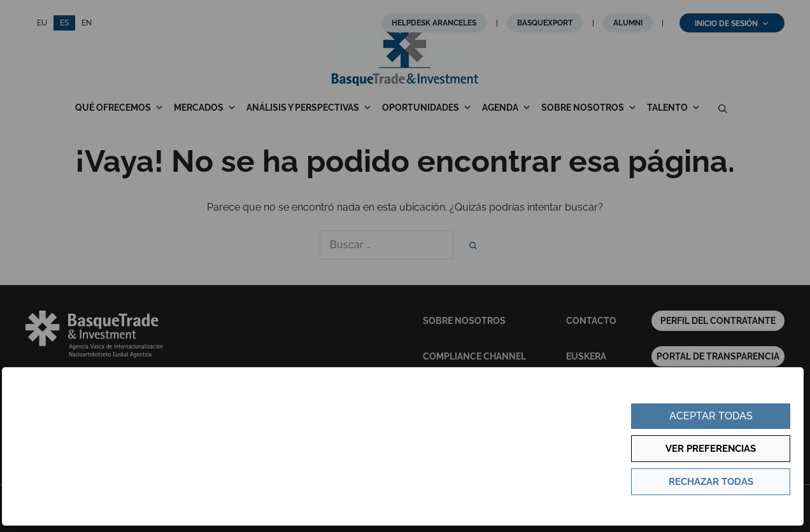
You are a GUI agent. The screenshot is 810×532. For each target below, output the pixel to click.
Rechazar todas (711, 482)
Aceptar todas (711, 416)
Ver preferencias (711, 449)
